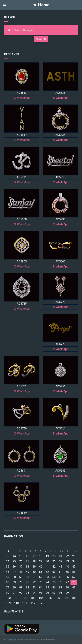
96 (47, 593)
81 (21, 587)
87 (61, 587)
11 (68, 551)
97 (54, 593)
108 (74, 598)
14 (14, 556)
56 (74, 572)
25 (14, 561)
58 (14, 577)
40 (41, 567)
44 (67, 567)
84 (41, 587)
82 (27, 587)
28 (34, 561)
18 (41, 556)
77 (67, 582)
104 (41, 598)
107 (66, 598)
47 (14, 572)
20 (54, 556)
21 (61, 556)
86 (54, 587)
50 (34, 572)
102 (25, 598)
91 (14, 593)
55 (67, 572)
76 (61, 582)
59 (21, 577)
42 (54, 567)
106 (57, 598)
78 (74, 582)
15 (21, 556)
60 (27, 577)
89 (74, 587)
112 (33, 603)
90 (8, 593)
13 (8, 556)
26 (21, 561)
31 (54, 561)
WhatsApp (22, 98)
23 (74, 556)
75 (54, 582)
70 (21, 582)
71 (27, 582)
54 (61, 572)
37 (21, 567)
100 (8, 598)
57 (8, 577)
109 (8, 603)
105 (49, 598)
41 (47, 567)
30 (47, 561)
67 (74, 577)
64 (54, 577)
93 (27, 593)
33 (67, 561)
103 (33, 598)
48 (21, 572)
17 (34, 556)
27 (27, 561)
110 (16, 603)
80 (14, 587)
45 (74, 567)
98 (61, 593)
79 (8, 587)
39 (34, 567)
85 (47, 587)
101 (16, 598)
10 (61, 551)
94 (34, 593)
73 (41, 582)
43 (61, 567)
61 (34, 577)
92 (21, 593)
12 (75, 551)
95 (41, 593)
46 (8, 572)
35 (8, 567)
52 (47, 572)
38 (27, 567)
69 (14, 582)
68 (8, 582)
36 (14, 567)
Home (41, 5)
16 (27, 556)
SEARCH (41, 39)
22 (67, 556)
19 (47, 556)
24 (8, 561)
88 (67, 587)
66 (67, 577)
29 (41, 561)
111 (25, 603)
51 (41, 572)
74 (47, 582)
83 (34, 587)
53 (54, 572)
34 (74, 561)
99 (67, 593)
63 (47, 577)
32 (61, 561)
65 (61, 577)
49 (27, 572)
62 (41, 577)
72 (34, 582)
